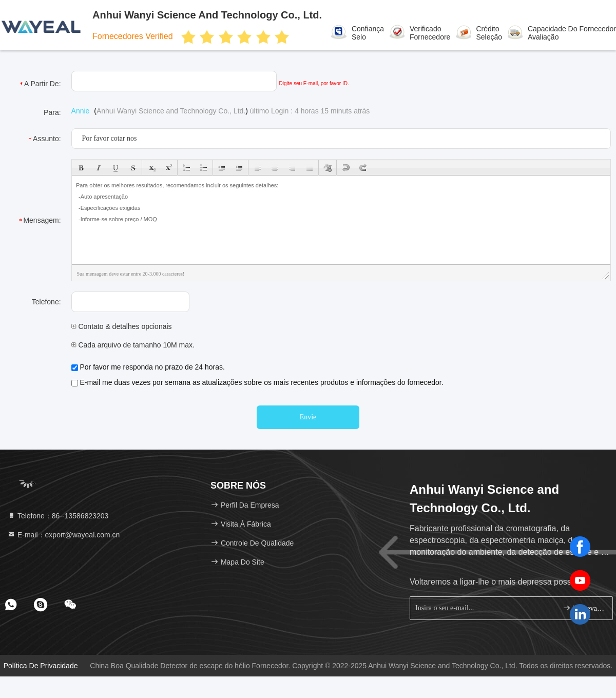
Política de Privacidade (41, 666)
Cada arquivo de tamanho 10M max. (133, 345)
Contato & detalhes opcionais (122, 326)
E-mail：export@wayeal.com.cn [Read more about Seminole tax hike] (63, 535)
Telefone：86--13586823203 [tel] (58, 516)
